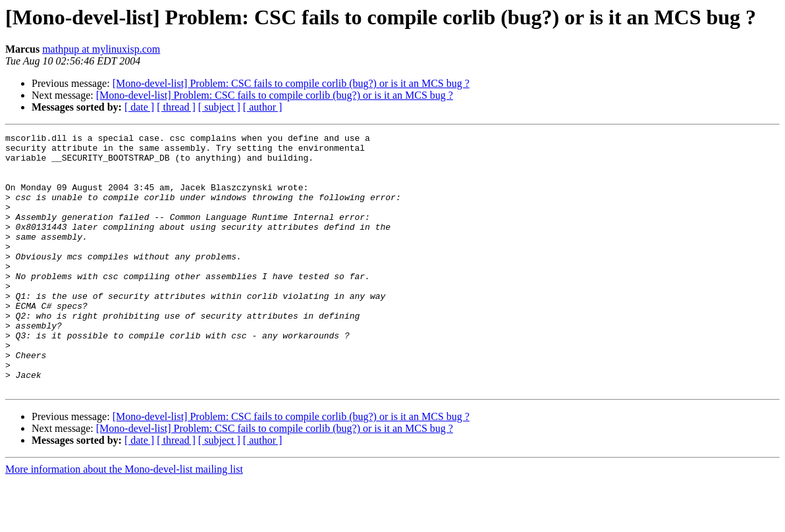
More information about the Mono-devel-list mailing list (124, 520)
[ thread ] (176, 107)
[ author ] (263, 107)
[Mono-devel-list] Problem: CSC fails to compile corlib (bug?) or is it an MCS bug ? (291, 83)
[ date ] (139, 107)
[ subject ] (219, 107)
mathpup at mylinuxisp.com (101, 49)
